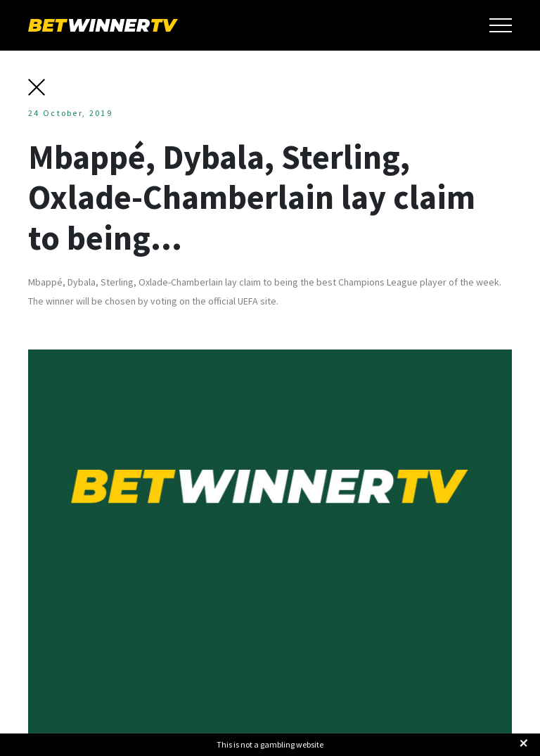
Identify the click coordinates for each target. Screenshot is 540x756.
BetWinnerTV (103, 25)
